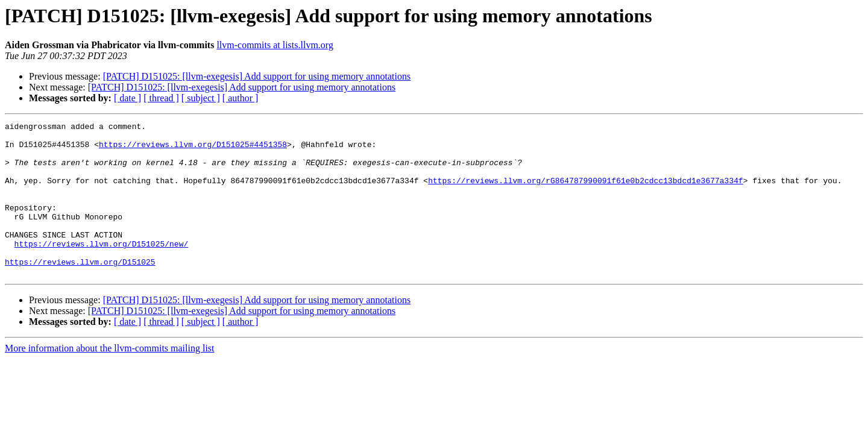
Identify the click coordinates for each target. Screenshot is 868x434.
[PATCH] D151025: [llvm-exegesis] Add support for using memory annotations (257, 76)
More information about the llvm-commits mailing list (110, 379)
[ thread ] (161, 98)
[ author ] (241, 98)
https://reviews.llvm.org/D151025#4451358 (193, 149)
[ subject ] (201, 98)
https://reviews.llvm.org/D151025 (80, 291)
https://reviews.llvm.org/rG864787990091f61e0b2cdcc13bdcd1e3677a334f (586, 193)
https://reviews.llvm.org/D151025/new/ (102, 269)
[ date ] (127, 98)
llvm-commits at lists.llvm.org (275, 45)
